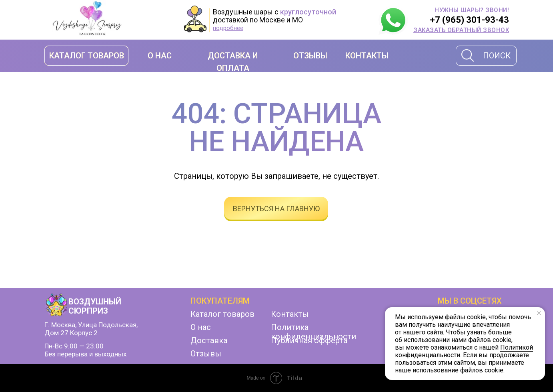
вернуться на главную (276, 209)
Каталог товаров (222, 314)
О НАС (160, 56)
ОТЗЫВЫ (310, 56)
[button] (461, 30)
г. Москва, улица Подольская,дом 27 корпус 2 (91, 329)
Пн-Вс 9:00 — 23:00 (74, 346)
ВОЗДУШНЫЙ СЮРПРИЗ (95, 306)
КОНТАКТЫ (367, 56)
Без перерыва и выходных (85, 354)
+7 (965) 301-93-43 (469, 20)
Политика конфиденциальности (314, 332)
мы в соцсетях (470, 301)
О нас (201, 327)
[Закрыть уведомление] (539, 313)
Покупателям (220, 301)
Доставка (209, 340)
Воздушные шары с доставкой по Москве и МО (274, 16)
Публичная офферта (309, 340)
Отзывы (206, 354)
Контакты (290, 314)
